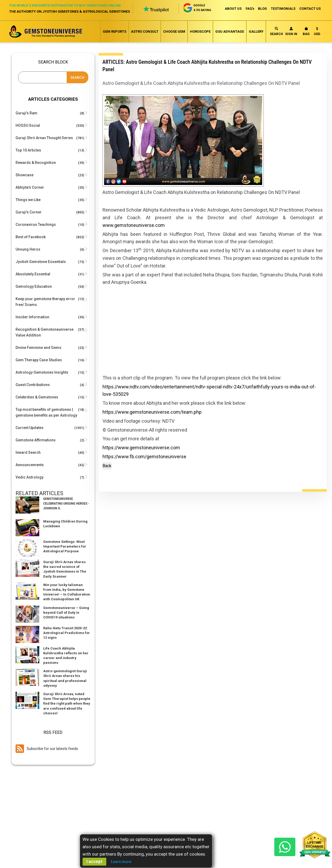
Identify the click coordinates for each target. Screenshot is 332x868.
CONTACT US (310, 9)
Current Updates (30, 428)
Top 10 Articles (28, 150)
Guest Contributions (33, 385)
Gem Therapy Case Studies (39, 360)
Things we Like (28, 200)
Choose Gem (174, 31)
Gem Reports (114, 31)
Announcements (30, 465)
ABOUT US (231, 9)
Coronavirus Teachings (36, 225)
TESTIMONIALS (283, 9)
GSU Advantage (230, 31)
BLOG (262, 9)
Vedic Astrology (30, 477)
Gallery (256, 31)
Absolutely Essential (33, 274)
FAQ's (248, 9)
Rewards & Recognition (36, 163)
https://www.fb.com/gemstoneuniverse (144, 457)
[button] (317, 32)
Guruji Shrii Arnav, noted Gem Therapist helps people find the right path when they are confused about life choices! (67, 704)
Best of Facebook (31, 237)
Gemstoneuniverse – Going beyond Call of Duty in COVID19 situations (66, 613)
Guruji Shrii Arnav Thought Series (44, 138)
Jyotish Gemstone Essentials (41, 262)
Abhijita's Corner (30, 187)
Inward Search (28, 452)
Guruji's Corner (29, 212)
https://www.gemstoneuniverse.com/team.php (152, 412)
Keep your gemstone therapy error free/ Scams (45, 302)
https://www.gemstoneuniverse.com (141, 448)
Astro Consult (145, 31)
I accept (94, 862)
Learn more (121, 862)
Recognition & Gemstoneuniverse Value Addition (45, 332)
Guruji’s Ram (26, 113)
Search (276, 31)
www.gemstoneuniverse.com (134, 225)
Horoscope (200, 31)
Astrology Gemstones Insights (42, 372)
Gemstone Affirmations (36, 440)
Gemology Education (34, 286)
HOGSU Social (28, 125)
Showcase (25, 175)
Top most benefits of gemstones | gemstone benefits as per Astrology (46, 412)
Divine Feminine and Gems (38, 348)
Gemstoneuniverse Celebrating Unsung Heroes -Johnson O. (66, 503)
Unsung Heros (28, 249)
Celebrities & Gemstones (37, 397)
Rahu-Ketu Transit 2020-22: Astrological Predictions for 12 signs (67, 633)
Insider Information (32, 317)
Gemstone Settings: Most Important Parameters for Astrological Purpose (65, 546)
